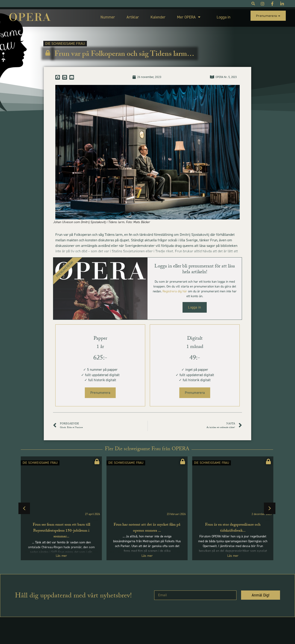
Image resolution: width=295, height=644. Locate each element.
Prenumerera (100, 391)
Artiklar (128, 16)
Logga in (218, 16)
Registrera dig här (175, 289)
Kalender (153, 16)
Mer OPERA (184, 16)
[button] (58, 75)
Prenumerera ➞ (268, 16)
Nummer (103, 16)
